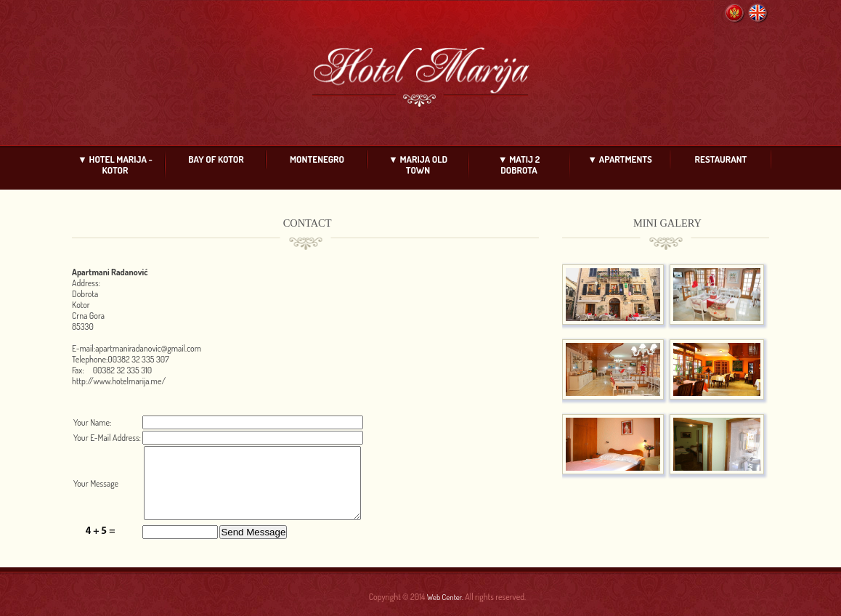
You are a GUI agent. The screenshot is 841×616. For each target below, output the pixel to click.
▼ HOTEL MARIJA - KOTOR (115, 165)
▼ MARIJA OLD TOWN (418, 165)
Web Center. (445, 597)
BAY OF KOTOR (216, 159)
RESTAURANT (721, 159)
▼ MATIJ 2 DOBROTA (519, 165)
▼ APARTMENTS (620, 159)
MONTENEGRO (317, 159)
